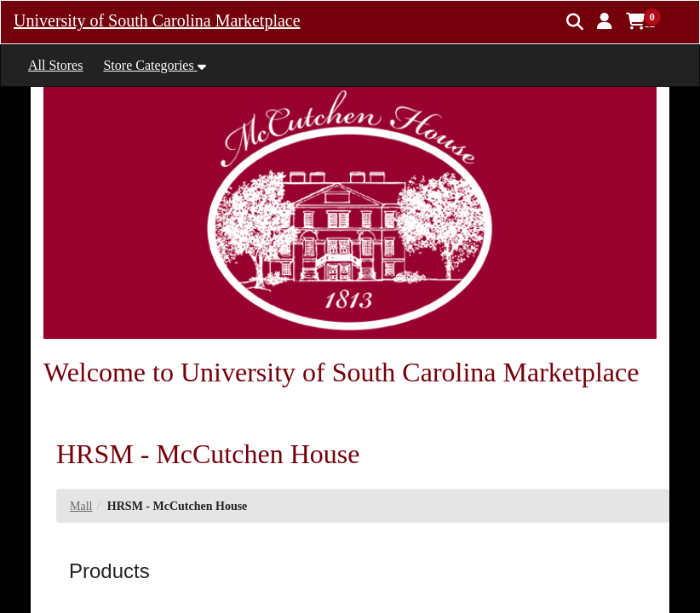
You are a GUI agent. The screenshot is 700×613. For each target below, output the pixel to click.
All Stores (55, 65)
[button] (605, 21)
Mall (81, 506)
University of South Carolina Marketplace (157, 20)
